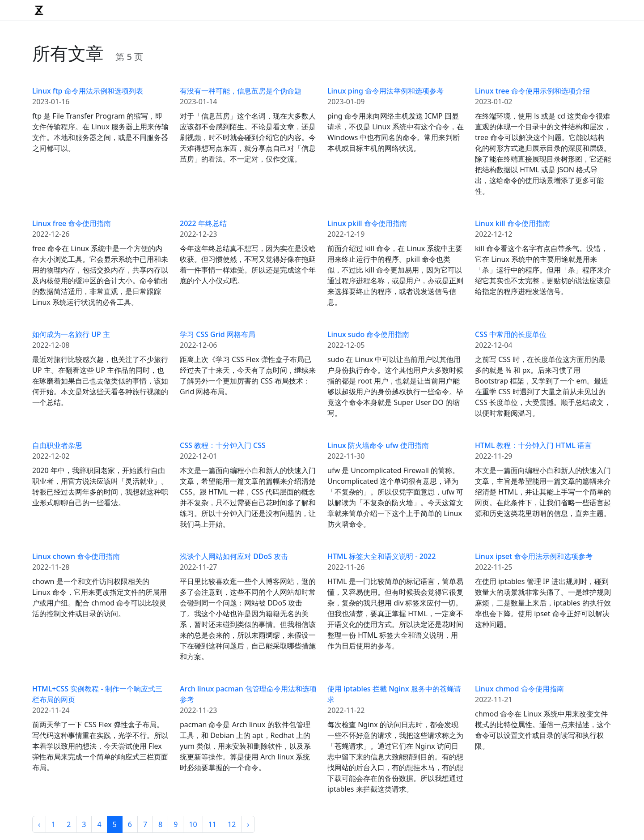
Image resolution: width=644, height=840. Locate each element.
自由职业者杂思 (57, 445)
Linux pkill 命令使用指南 (367, 223)
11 (212, 824)
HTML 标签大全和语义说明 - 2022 (381, 556)
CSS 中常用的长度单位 (511, 334)
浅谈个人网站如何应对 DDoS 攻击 (234, 556)
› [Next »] (248, 824)
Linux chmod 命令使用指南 (519, 689)
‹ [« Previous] (39, 824)
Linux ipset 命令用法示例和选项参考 (534, 556)
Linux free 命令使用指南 (72, 223)
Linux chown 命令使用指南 (76, 556)
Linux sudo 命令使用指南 (368, 334)
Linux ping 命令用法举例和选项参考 (386, 91)
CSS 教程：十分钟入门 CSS (223, 445)
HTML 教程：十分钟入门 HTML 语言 (533, 445)
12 (232, 824)
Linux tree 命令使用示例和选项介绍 (532, 91)
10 (193, 824)
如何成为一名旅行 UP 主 (71, 334)
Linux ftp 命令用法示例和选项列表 (88, 91)
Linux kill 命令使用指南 (513, 223)
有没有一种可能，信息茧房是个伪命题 (241, 91)
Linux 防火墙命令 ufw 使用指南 (378, 445)
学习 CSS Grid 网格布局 (218, 334)
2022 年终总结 (203, 223)
